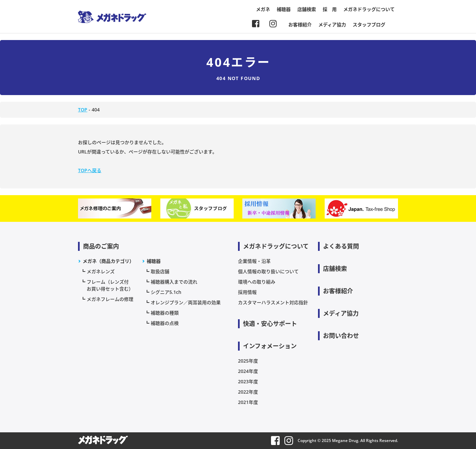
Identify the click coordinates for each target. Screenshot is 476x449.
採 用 (330, 9)
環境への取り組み (257, 282)
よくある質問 (341, 246)
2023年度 (248, 381)
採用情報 (247, 292)
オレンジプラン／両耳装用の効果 (186, 302)
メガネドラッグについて (369, 9)
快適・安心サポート (270, 324)
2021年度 (248, 402)
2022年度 (248, 392)
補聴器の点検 (165, 323)
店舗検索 (307, 9)
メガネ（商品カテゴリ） (108, 261)
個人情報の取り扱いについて (268, 271)
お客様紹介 (300, 25)
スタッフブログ (369, 25)
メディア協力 (332, 25)
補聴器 (284, 9)
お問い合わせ (341, 336)
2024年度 (248, 371)
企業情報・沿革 (254, 261)
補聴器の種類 (165, 313)
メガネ (263, 9)
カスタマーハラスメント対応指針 (273, 302)
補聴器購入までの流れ (174, 282)
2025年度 (248, 361)
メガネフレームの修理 (110, 299)
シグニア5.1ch (166, 292)
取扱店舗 (160, 271)
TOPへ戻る (90, 170)
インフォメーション (270, 346)
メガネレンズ (101, 271)
